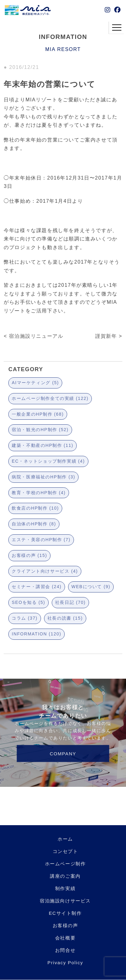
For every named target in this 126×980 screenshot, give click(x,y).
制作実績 (65, 888)
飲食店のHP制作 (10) (35, 508)
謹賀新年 (106, 336)
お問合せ (65, 950)
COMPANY (63, 754)
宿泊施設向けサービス (65, 901)
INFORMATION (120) (37, 634)
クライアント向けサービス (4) (45, 571)
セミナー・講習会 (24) (37, 587)
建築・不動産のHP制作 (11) (43, 445)
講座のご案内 (65, 876)
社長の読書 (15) (65, 618)
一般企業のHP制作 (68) (38, 414)
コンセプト (65, 851)
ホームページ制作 (65, 864)
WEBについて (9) (91, 587)
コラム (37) (25, 618)
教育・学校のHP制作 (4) (39, 493)
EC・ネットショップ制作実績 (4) (48, 461)
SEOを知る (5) (28, 602)
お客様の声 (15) (29, 555)
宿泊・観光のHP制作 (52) (40, 430)
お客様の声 (65, 925)
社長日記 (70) (70, 602)
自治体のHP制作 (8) (34, 524)
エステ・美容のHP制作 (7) (41, 540)
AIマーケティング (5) (35, 383)
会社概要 (65, 938)
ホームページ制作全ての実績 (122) (50, 398)
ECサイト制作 (65, 913)
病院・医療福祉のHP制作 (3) (43, 477)
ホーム (65, 839)
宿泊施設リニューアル (36, 336)
